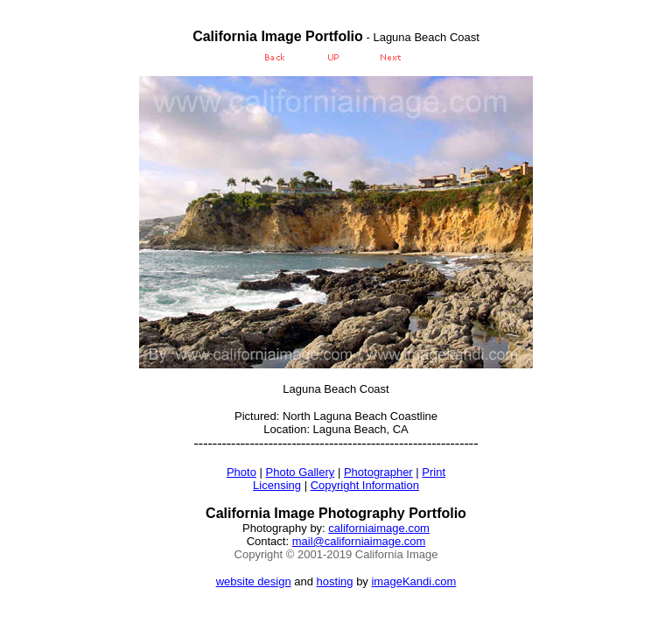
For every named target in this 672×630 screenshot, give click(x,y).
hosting (335, 581)
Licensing (277, 485)
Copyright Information (365, 485)
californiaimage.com (379, 528)
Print (434, 472)
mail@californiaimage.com (359, 541)
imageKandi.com (413, 581)
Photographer (378, 472)
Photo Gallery (301, 472)
